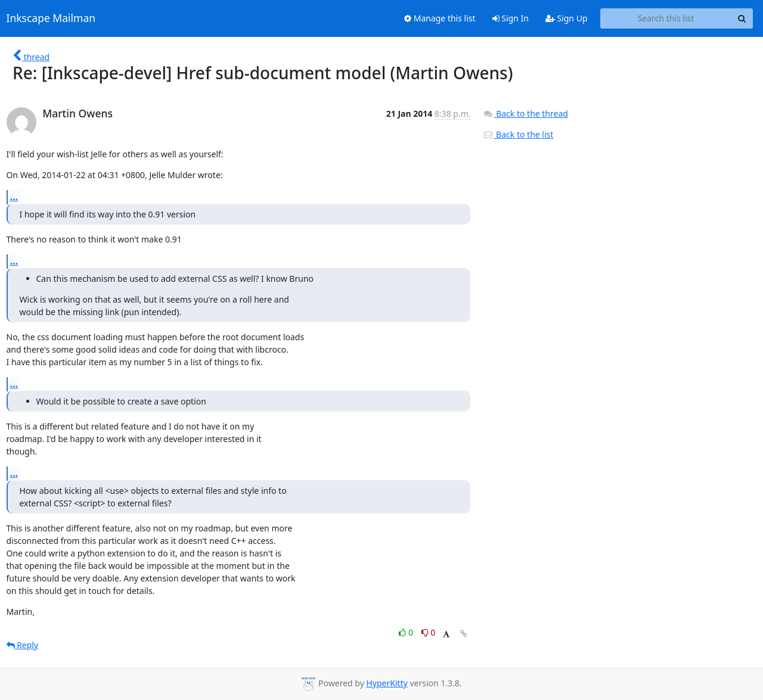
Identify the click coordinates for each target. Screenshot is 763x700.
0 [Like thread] (407, 632)
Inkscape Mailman (51, 18)
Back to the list (518, 134)
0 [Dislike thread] (429, 632)
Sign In (511, 18)
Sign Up (567, 18)
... (14, 197)
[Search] (742, 18)
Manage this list (440, 18)
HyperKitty (387, 683)
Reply (23, 645)
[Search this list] (666, 18)
